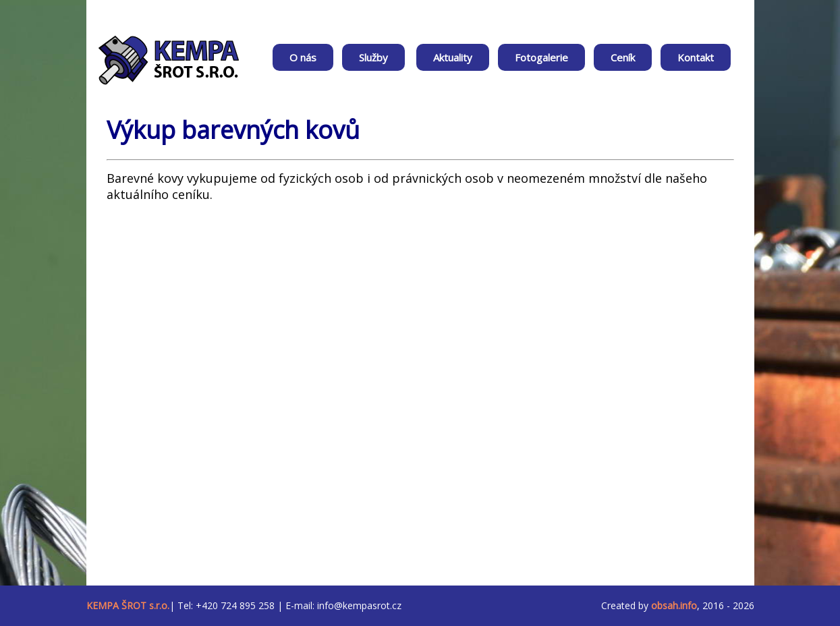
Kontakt (696, 57)
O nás (303, 57)
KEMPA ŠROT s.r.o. (128, 605)
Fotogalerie (541, 57)
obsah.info (674, 605)
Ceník (623, 57)
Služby (373, 57)
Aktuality (453, 57)
